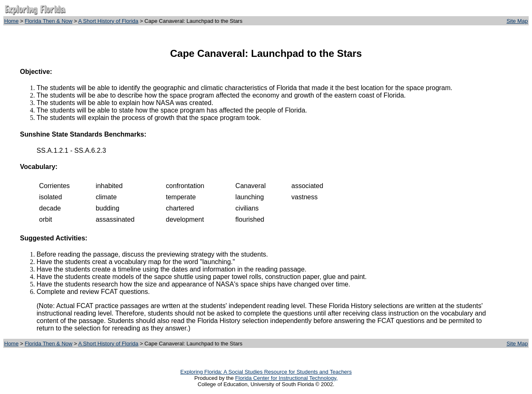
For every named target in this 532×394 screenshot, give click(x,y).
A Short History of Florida (108, 21)
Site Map (517, 21)
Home (11, 21)
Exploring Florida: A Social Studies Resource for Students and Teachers (266, 372)
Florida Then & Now (49, 21)
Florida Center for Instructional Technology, (287, 378)
